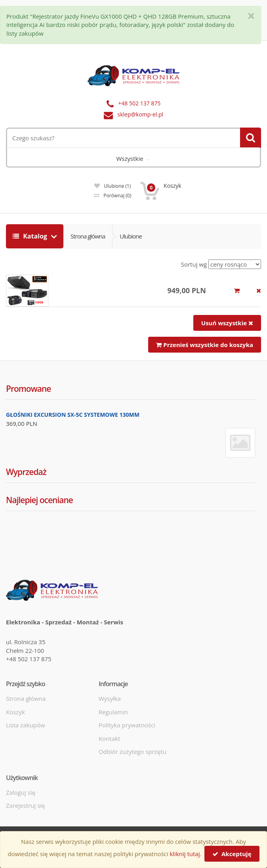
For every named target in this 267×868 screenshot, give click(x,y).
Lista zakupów (26, 725)
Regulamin (113, 712)
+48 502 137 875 (139, 103)
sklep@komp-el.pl (141, 114)
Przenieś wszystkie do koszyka (205, 345)
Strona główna (88, 236)
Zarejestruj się (26, 805)
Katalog (31, 236)
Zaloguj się (21, 792)
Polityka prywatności (127, 725)
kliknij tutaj (185, 854)
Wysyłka (110, 698)
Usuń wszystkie (227, 323)
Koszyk (15, 712)
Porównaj (113, 196)
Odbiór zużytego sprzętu (133, 752)
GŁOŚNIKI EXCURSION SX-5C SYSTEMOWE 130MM (73, 415)
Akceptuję (232, 854)
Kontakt (109, 738)
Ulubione (113, 186)
